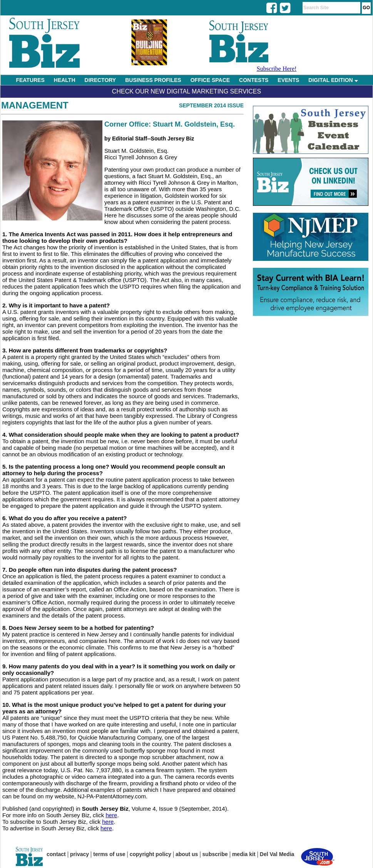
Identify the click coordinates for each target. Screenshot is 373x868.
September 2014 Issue (211, 105)
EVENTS (288, 80)
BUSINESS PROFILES (153, 80)
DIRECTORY (100, 80)
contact (56, 854)
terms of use (109, 854)
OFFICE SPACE (210, 80)
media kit (244, 854)
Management (35, 105)
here (111, 815)
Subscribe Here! (277, 69)
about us (187, 854)
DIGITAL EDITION (333, 80)
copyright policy (151, 854)
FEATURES (30, 80)
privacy (79, 854)
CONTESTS (254, 80)
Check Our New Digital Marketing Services (186, 91)
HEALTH (65, 80)
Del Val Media (277, 854)
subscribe (215, 854)
